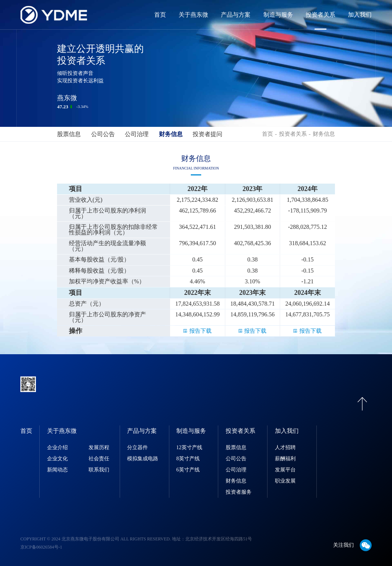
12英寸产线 (189, 447)
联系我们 (99, 470)
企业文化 (57, 459)
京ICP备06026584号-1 (41, 547)
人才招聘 (285, 447)
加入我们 (360, 15)
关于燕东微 (193, 15)
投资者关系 (320, 15)
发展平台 (285, 470)
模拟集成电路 (143, 459)
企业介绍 (57, 447)
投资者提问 (207, 134)
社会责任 (99, 459)
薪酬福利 (285, 459)
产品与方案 (236, 15)
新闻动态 (57, 470)
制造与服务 (278, 15)
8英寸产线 (188, 459)
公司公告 (103, 134)
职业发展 (285, 481)
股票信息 (69, 134)
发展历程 (99, 447)
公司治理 (137, 134)
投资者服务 (239, 492)
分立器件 (137, 447)
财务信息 (171, 134)
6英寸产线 (188, 470)
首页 (160, 15)
